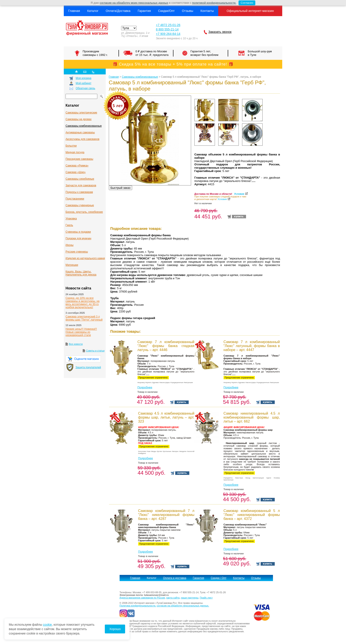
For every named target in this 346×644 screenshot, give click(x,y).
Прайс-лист (206, 598)
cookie (47, 625)
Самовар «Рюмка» (77, 166)
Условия (239, 194)
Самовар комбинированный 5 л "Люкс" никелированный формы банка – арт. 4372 (252, 515)
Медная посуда (75, 152)
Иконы (70, 245)
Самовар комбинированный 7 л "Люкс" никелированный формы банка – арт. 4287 (166, 515)
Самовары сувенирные (80, 205)
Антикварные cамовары (80, 132)
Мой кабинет (84, 83)
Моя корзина (84, 78)
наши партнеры (190, 598)
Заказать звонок (220, 32)
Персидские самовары (79, 159)
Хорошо (115, 629)
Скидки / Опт (219, 578)
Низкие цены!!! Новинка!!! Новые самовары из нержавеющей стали (81, 332)
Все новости (76, 344)
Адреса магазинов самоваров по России (142, 598)
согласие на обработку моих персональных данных (134, 3)
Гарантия (144, 11)
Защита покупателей (88, 367)
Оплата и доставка (175, 578)
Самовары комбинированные (84, 126)
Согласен (246, 3)
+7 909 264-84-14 (168, 34)
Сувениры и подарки (78, 232)
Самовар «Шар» (76, 172)
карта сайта (173, 598)
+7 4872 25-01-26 (168, 25)
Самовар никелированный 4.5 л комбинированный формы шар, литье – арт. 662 (252, 417)
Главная (74, 11)
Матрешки (72, 265)
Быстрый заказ (120, 188)
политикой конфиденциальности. (214, 3)
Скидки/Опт (166, 11)
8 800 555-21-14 (167, 29)
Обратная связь (85, 88)
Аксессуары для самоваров (82, 139)
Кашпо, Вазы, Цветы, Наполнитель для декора (81, 273)
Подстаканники (75, 199)
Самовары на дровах (79, 119)
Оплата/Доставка (118, 11)
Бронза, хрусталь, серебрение (84, 212)
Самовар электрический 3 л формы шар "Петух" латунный (84, 318)
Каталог (93, 11)
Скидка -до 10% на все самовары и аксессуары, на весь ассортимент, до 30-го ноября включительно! (83, 303)
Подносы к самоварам (79, 192)
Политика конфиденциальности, (138, 606)
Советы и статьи (95, 351)
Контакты (207, 11)
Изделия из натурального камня (85, 258)
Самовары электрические (81, 113)
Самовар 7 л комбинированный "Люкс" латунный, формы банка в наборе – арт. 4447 (252, 346)
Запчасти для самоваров (81, 185)
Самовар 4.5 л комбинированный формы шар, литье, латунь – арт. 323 (166, 417)
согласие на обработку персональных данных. (183, 606)
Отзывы (187, 11)
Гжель (69, 225)
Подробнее (145, 387)
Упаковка (71, 219)
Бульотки (71, 146)
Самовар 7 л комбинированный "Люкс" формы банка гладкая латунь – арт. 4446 (166, 346)
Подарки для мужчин (78, 238)
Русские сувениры (77, 252)
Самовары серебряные (80, 179)
